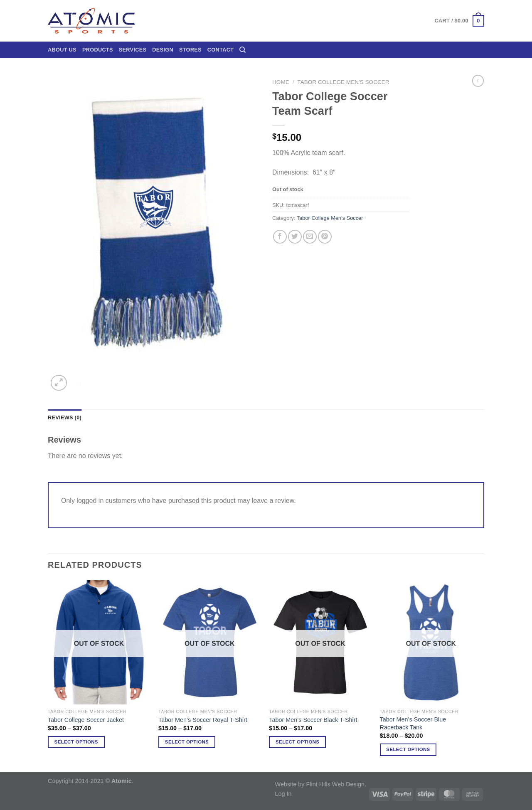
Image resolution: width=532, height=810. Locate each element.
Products (98, 50)
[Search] (243, 50)
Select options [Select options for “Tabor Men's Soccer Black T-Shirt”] (297, 742)
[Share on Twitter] (295, 237)
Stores (190, 50)
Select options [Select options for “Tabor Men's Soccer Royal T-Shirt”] (187, 742)
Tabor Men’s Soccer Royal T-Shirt (203, 720)
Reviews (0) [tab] (65, 417)
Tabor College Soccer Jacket (86, 720)
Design (163, 50)
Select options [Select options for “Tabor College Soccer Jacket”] (76, 742)
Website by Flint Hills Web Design (320, 784)
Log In (283, 794)
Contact (220, 50)
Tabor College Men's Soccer (343, 82)
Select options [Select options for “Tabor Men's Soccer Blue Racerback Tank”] (408, 749)
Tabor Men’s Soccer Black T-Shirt (313, 720)
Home (281, 82)
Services (133, 50)
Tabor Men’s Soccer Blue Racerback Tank (413, 723)
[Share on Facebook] (280, 237)
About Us (62, 50)
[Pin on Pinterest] (325, 237)
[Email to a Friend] (310, 237)
